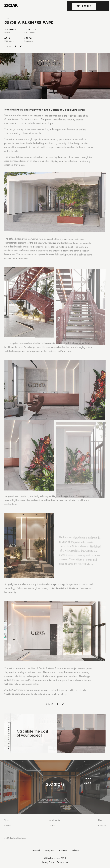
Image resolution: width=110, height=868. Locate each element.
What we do (54, 820)
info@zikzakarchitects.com (16, 838)
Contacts (102, 826)
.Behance (63, 851)
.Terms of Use (62, 862)
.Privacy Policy (48, 862)
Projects (7, 826)
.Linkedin (75, 851)
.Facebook (36, 851)
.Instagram (49, 851)
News (101, 820)
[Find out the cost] (55, 745)
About (7, 820)
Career (52, 826)
